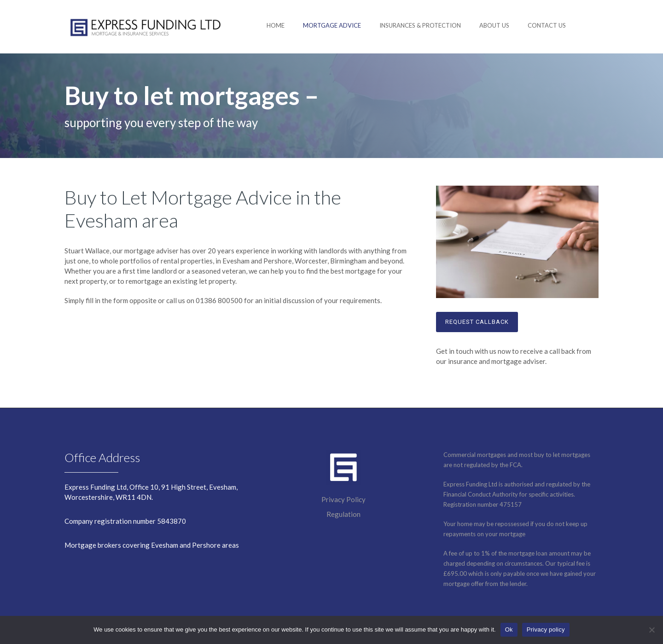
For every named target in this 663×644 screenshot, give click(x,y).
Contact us (547, 25)
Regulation (343, 514)
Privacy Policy (343, 499)
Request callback (477, 322)
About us (494, 25)
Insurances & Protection (420, 25)
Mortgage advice (332, 25)
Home (276, 25)
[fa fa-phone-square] (594, 25)
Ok (509, 629)
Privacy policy (546, 629)
